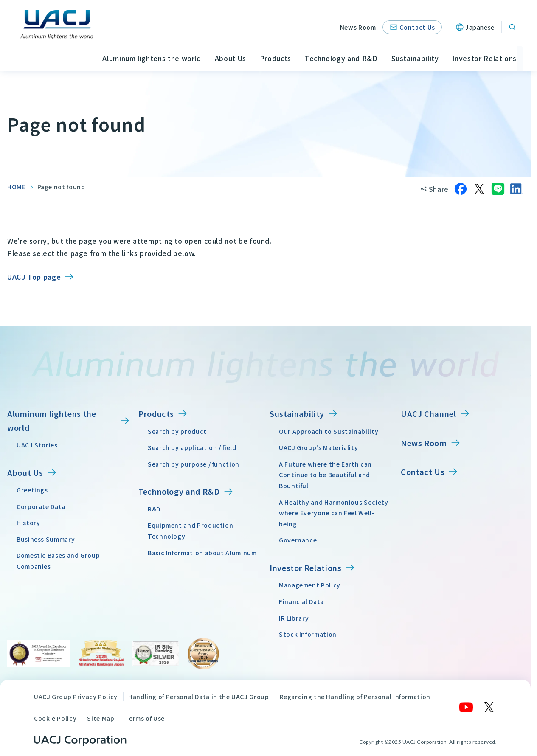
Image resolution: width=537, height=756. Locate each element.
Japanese (480, 27)
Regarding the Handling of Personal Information (355, 697)
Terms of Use (145, 718)
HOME (16, 187)
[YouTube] (467, 707)
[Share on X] (479, 189)
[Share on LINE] (498, 189)
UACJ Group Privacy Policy (76, 697)
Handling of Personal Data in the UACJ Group (199, 697)
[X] (489, 707)
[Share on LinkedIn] (517, 189)
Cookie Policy (55, 718)
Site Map (101, 718)
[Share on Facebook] (461, 189)
